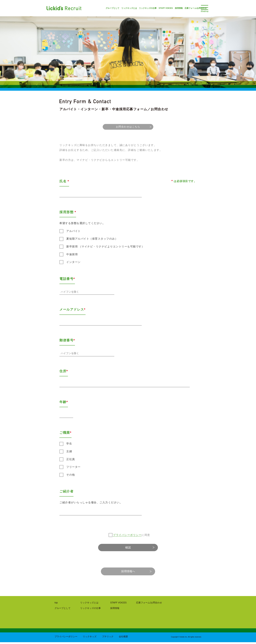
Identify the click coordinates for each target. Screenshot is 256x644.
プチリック (108, 638)
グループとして (103, 8)
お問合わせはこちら (128, 127)
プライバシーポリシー (127, 534)
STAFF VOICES (156, 8)
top (56, 604)
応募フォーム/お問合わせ (186, 8)
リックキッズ (90, 638)
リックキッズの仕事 (138, 8)
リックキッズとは (119, 8)
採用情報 (169, 8)
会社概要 (123, 638)
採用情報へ (128, 573)
